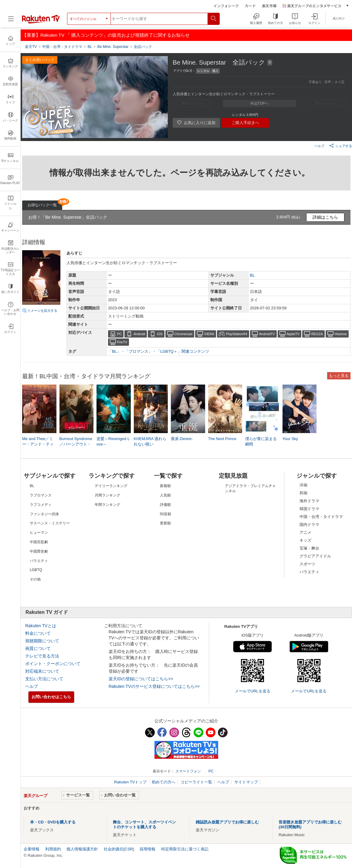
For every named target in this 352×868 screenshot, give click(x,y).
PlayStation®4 (237, 334)
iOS (160, 334)
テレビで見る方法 (42, 656)
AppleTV (293, 334)
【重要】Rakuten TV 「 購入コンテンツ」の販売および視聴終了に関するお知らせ (106, 35)
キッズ (305, 540)
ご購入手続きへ (245, 123)
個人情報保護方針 (82, 849)
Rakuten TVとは (41, 626)
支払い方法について (44, 679)
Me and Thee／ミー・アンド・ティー (38, 444)
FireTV (122, 342)
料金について (38, 633)
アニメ (305, 532)
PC (119, 334)
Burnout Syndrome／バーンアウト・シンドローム (76, 444)
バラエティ (309, 572)
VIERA (209, 334)
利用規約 (53, 849)
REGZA (317, 334)
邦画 (303, 493)
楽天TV (31, 47)
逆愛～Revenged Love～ (113, 441)
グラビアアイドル (315, 556)
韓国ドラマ (309, 509)
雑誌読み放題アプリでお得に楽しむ (227, 822)
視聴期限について (42, 641)
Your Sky (290, 439)
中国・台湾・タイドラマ (321, 517)
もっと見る (339, 376)
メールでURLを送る (253, 691)
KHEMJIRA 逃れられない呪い (150, 441)
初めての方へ (164, 782)
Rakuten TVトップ (131, 782)
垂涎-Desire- (182, 439)
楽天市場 (269, 6)
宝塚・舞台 (309, 548)
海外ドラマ (309, 501)
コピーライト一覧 (196, 782)
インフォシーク (226, 6)
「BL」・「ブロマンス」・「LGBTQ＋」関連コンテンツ (159, 351)
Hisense (341, 334)
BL (252, 275)
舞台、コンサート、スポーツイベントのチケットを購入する (144, 824)
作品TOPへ (259, 103)
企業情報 (32, 849)
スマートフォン (188, 771)
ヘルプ (319, 146)
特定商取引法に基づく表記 (185, 849)
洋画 (303, 485)
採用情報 (147, 849)
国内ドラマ (309, 525)
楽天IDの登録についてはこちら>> (141, 679)
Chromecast (183, 334)
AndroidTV (267, 334)
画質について (38, 648)
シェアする (341, 146)
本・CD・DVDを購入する (53, 822)
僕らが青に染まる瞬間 (261, 441)
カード (250, 6)
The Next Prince (222, 439)
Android (139, 334)
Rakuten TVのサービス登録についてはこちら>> (154, 686)
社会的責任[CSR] (119, 849)
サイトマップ (246, 782)
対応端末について (42, 671)
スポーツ (307, 564)
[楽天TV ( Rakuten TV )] (41, 21)
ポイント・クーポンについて (53, 664)
